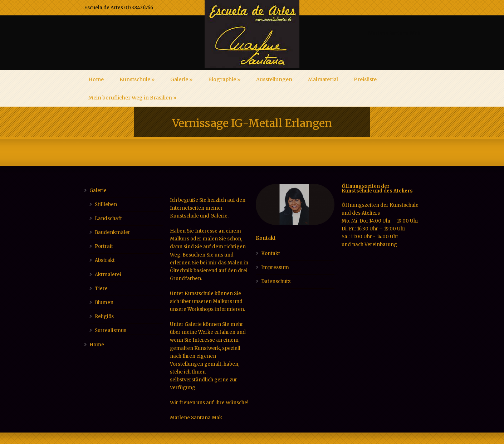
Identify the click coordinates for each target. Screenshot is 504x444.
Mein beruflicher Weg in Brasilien (132, 98)
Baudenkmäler (112, 232)
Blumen (104, 302)
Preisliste (365, 79)
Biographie (224, 79)
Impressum (275, 267)
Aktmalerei (108, 275)
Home (96, 79)
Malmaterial (323, 79)
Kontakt (271, 253)
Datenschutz (276, 281)
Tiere (101, 289)
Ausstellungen (274, 79)
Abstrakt (105, 260)
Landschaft (108, 218)
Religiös (104, 316)
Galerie (181, 79)
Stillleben (106, 204)
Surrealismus (111, 330)
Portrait (104, 246)
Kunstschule (137, 79)
